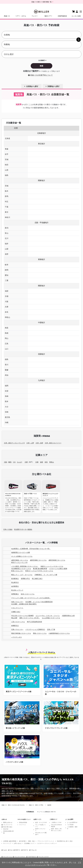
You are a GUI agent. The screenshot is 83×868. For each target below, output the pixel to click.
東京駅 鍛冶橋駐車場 (40, 569)
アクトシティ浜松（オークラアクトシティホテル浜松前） (31, 598)
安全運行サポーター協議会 (23, 529)
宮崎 (7, 412)
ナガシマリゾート (17, 608)
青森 (7, 149)
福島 (7, 175)
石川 (7, 238)
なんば (19, 462)
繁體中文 (18, 850)
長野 (7, 254)
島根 (7, 333)
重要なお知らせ (8, 822)
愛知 (7, 275)
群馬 (7, 196)
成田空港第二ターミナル (38, 560)
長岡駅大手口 (25, 579)
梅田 (10, 462)
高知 (7, 375)
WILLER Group (8, 857)
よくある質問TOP (72, 822)
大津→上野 (30, 443)
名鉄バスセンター (17, 602)
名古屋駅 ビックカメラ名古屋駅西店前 (39, 602)
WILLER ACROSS (44, 857)
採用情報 (14, 841)
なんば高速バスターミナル (51, 618)
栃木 (7, 191)
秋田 (7, 165)
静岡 (7, 270)
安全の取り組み (8, 827)
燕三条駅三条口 (37, 579)
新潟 (7, 228)
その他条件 (41, 60)
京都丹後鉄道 (62, 16)
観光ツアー (48, 16)
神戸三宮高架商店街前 (34, 622)
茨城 (7, 186)
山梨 (7, 249)
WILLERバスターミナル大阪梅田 (22, 616)
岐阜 (7, 265)
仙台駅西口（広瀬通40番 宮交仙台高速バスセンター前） (31, 549)
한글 (11, 850)
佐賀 (7, 391)
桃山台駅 (14, 618)
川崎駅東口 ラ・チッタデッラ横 (46, 575)
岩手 (7, 154)
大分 (7, 407)
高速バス (7, 16)
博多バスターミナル (40, 633)
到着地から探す (54, 86)
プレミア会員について (40, 826)
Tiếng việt (34, 850)
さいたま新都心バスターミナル (22, 556)
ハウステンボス (17, 637)
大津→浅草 (39, 443)
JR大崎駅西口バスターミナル (21, 569)
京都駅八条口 (16, 612)
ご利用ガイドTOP (56, 822)
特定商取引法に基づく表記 (65, 841)
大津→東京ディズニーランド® (14, 443)
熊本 (7, 401)
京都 (7, 296)
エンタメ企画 (76, 16)
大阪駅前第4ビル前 (68, 616)
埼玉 (7, 202)
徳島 (7, 359)
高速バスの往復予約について (41, 75)
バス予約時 (70, 825)
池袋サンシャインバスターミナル (52, 566)
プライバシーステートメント (46, 841)
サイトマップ (7, 843)
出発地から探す (32, 86)
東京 (7, 212)
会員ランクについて (40, 830)
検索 (41, 66)
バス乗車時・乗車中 (72, 828)
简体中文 (26, 850)
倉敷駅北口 (15, 626)
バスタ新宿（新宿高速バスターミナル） (25, 566)
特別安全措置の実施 (8, 832)
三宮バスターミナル (18, 622)
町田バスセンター (17, 571)
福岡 (7, 386)
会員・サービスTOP (41, 822)
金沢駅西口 (15, 586)
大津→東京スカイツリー (53, 443)
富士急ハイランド (17, 590)
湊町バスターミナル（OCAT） (30, 618)
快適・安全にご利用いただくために (56, 830)
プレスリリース (8, 825)
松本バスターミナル (28, 594)
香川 (7, 365)
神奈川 (7, 217)
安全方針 (6, 829)
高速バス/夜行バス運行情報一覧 (41, 2)
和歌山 (7, 317)
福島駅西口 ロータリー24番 (21, 553)
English (5, 850)
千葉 (7, 207)
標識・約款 (31, 841)
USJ (14, 462)
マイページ (22, 825)
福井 (7, 244)
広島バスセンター (17, 630)
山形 (7, 170)
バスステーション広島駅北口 (35, 630)
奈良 (7, 312)
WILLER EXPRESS (20, 857)
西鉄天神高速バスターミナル (21, 633)
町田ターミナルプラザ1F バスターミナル (39, 571)
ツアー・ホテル (21, 16)
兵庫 (7, 307)
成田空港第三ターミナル (57, 560)
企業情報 (6, 841)
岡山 (7, 338)
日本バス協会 (8, 529)
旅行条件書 (22, 841)
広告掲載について (29, 843)
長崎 (7, 396)
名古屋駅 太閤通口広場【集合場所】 (24, 604)
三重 (7, 280)
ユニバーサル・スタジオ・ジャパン (48, 616)
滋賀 (7, 291)
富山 (7, 233)
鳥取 (7, 328)
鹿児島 (7, 417)
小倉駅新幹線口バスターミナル (59, 633)
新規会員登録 (23, 822)
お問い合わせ (18, 843)
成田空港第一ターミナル (20, 560)
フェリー (35, 16)
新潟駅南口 (15, 579)
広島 (7, 344)
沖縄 (7, 423)
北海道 (7, 138)
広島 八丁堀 (51, 630)
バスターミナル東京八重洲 (58, 569)
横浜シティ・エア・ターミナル (22, 575)
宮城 (7, 159)
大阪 (7, 302)
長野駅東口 (15, 594)
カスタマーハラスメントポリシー (47, 843)
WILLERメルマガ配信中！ (41, 834)
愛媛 (7, 370)
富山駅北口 (15, 582)
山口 (7, 349)
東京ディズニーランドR (19, 563)
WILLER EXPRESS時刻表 (57, 826)
